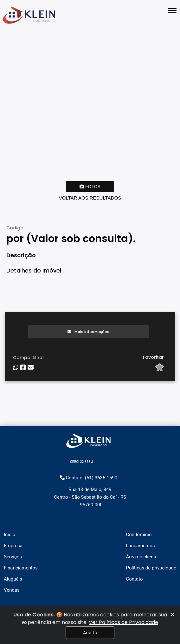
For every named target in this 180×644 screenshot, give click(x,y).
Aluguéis (13, 579)
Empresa (13, 546)
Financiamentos (21, 568)
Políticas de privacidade (151, 568)
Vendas (12, 590)
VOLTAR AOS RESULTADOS (90, 198)
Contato (135, 579)
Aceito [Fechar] (90, 633)
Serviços (13, 557)
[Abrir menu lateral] (172, 11)
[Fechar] (172, 615)
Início (10, 535)
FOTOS (90, 187)
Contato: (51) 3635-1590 (89, 478)
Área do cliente (142, 557)
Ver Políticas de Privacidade (123, 622)
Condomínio (139, 535)
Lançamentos (141, 546)
